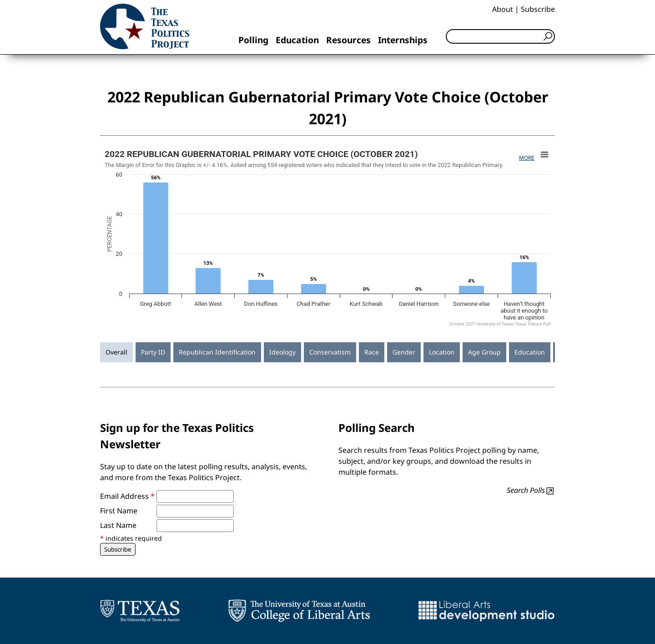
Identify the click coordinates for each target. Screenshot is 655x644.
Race (372, 352)
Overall (116, 352)
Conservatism (330, 352)
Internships (403, 40)
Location (442, 352)
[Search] (500, 36)
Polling (253, 40)
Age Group (484, 352)
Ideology (282, 352)
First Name (119, 511)
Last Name (118, 525)
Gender (404, 352)
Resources (348, 40)
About (503, 9)
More (527, 158)
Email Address (127, 496)
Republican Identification (217, 352)
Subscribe (538, 9)
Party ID (153, 352)
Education (297, 40)
